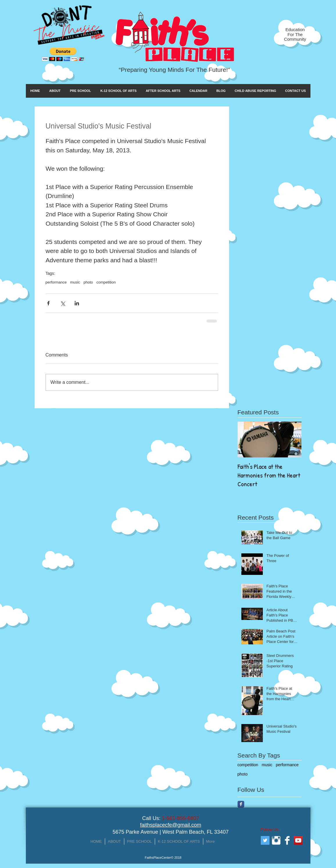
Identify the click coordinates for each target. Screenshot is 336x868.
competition (106, 282)
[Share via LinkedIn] (77, 303)
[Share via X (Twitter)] (63, 303)
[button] (63, 54)
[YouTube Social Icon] (298, 840)
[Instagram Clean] (276, 840)
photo (88, 282)
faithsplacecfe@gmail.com (170, 825)
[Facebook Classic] (241, 804)
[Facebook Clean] (287, 840)
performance (56, 282)
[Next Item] (292, 440)
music (75, 282)
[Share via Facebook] (48, 303)
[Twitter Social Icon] (265, 840)
